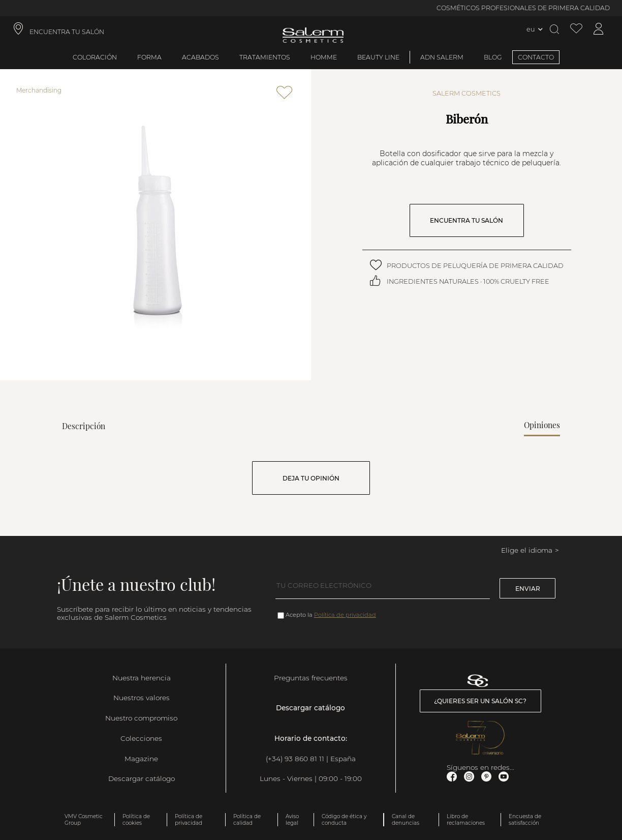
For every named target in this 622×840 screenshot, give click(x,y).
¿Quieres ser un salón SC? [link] (480, 701)
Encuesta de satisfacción (525, 820)
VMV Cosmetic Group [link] (84, 820)
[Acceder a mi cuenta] (599, 29)
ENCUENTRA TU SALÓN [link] (67, 32)
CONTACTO (536, 57)
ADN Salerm (442, 57)
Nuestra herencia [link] (142, 678)
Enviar (528, 589)
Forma (149, 57)
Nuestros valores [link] (142, 698)
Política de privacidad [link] (189, 820)
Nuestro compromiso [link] (141, 718)
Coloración (95, 57)
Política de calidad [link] (247, 820)
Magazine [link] (141, 759)
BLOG (493, 57)
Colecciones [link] (141, 738)
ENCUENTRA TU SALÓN (466, 220)
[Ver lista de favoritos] (576, 29)
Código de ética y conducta (344, 820)
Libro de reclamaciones (466, 820)
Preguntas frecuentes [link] (311, 678)
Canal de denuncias (406, 820)
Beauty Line (378, 57)
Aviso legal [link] (292, 820)
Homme (324, 57)
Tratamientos (265, 57)
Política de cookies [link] (136, 820)
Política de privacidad (345, 615)
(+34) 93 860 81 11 (295, 759)
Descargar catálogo (142, 778)
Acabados (200, 57)
